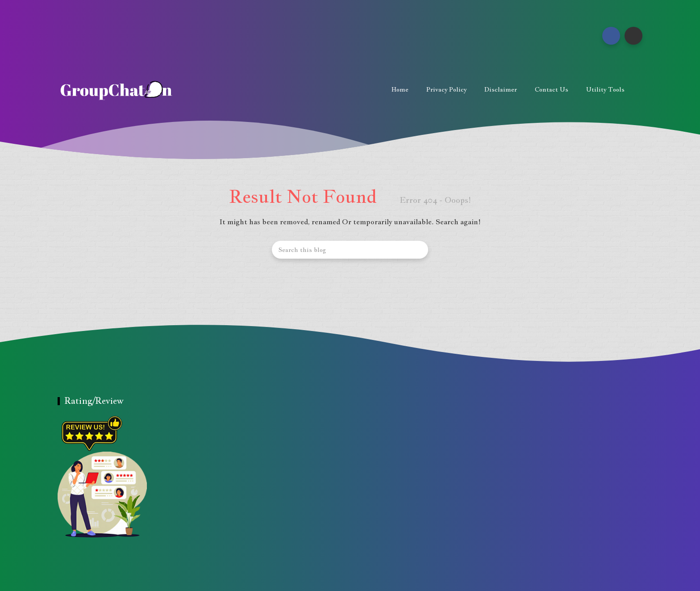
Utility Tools (605, 89)
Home (400, 89)
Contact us (552, 89)
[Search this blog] (350, 250)
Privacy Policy (446, 89)
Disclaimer (501, 89)
